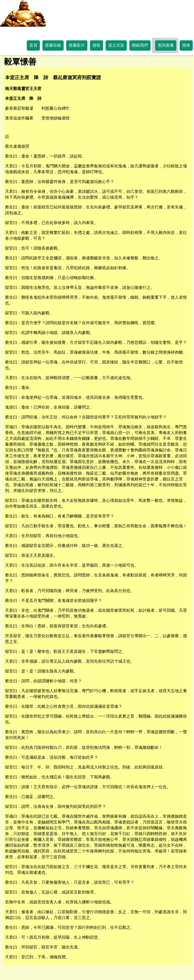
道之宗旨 (116, 45)
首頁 (33, 45)
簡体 (186, 45)
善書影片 (77, 45)
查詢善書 (166, 45)
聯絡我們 (140, 45)
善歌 (96, 45)
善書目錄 (53, 45)
